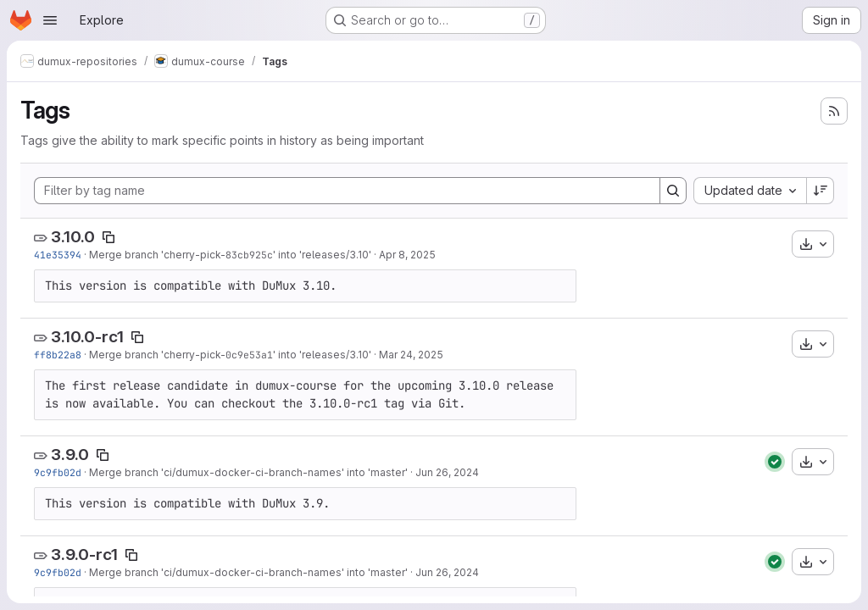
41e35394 (58, 255)
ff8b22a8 (58, 355)
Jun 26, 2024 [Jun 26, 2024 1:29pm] (447, 472)
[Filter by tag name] (347, 191)
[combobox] (750, 191)
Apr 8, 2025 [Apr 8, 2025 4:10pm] (407, 255)
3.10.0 (73, 237)
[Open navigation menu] (50, 20)
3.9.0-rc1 (84, 555)
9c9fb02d (58, 472)
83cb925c (249, 255)
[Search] (673, 191)
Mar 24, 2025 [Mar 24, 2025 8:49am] (411, 355)
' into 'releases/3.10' (322, 255)
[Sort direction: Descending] (821, 191)
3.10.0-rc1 (87, 337)
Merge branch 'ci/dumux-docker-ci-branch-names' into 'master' (248, 472)
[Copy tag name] (108, 237)
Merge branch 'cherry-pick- (157, 255)
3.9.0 (70, 455)
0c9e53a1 (249, 355)
